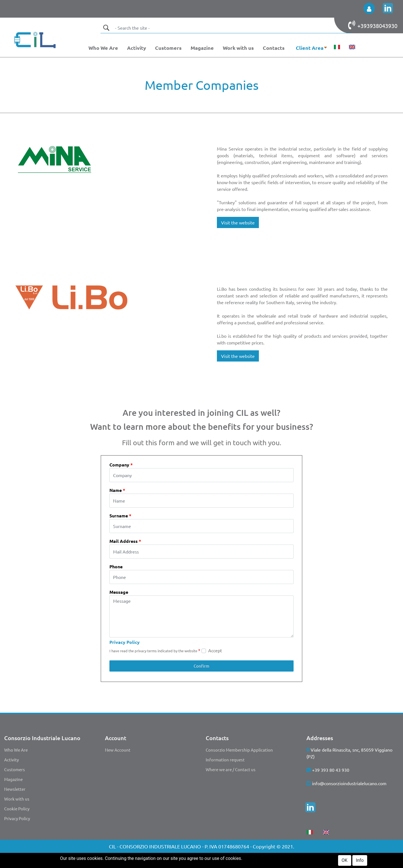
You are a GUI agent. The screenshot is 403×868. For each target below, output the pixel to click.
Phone (116, 566)
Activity (137, 48)
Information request (225, 760)
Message (119, 592)
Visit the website (238, 222)
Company (121, 465)
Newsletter (15, 789)
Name (117, 490)
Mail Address (125, 541)
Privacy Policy (125, 642)
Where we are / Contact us (231, 769)
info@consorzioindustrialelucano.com (349, 783)
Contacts (274, 48)
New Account (118, 750)
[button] (369, 8)
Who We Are (103, 48)
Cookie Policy (17, 809)
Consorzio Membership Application (239, 750)
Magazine (202, 48)
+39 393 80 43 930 (331, 770)
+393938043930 (377, 26)
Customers (168, 48)
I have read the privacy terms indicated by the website (155, 650)
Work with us (238, 48)
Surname (120, 516)
